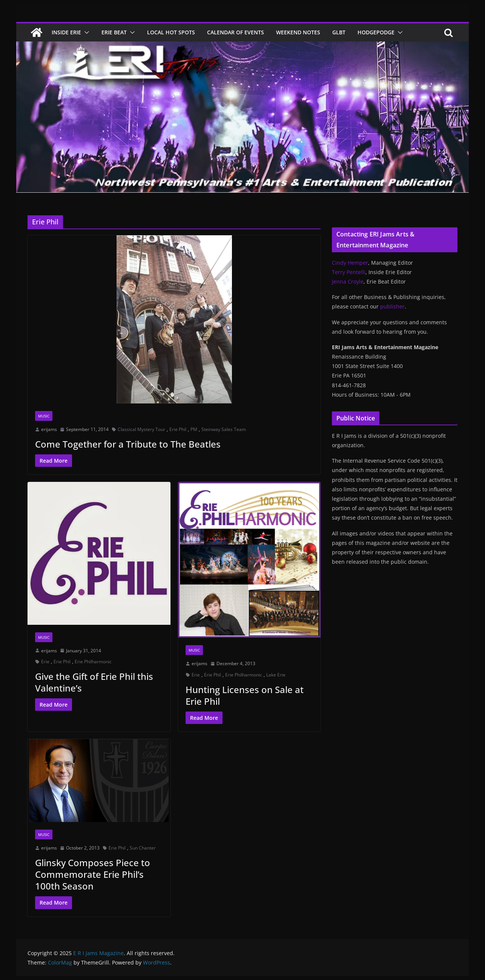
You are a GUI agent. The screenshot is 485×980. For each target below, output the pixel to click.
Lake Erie (276, 675)
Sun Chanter (143, 848)
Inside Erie (66, 32)
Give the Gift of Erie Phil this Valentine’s (94, 682)
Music (44, 416)
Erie (45, 662)
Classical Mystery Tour (141, 429)
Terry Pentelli (349, 272)
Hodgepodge (376, 32)
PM (194, 429)
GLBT (339, 32)
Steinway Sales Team (224, 429)
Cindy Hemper (350, 263)
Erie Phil (178, 429)
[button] (85, 32)
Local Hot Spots (171, 32)
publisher (392, 306)
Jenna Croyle (348, 281)
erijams (49, 429)
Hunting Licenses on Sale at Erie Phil (245, 695)
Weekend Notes (298, 32)
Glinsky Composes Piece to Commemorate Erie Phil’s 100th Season (93, 874)
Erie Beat (114, 32)
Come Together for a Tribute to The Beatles (128, 444)
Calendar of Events (236, 32)
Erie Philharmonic (93, 662)
